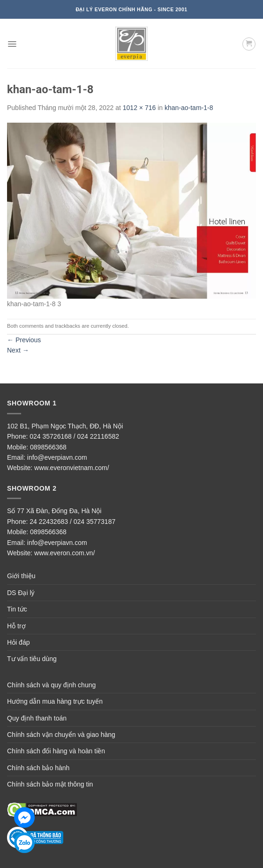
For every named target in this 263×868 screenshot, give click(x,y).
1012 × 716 (139, 108)
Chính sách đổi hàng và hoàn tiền (56, 751)
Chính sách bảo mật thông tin (50, 784)
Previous (24, 340)
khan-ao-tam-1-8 (189, 108)
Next (18, 350)
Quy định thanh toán (37, 718)
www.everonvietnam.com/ (72, 468)
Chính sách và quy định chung (51, 685)
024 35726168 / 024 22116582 (74, 436)
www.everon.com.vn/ (64, 553)
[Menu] (12, 44)
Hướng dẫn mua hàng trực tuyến (55, 701)
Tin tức (17, 609)
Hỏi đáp (18, 642)
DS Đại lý (21, 593)
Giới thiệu (21, 576)
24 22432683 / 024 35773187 (72, 522)
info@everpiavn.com (57, 457)
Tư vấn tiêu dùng (32, 659)
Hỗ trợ (16, 626)
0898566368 (48, 447)
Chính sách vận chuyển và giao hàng (61, 735)
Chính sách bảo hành (38, 768)
